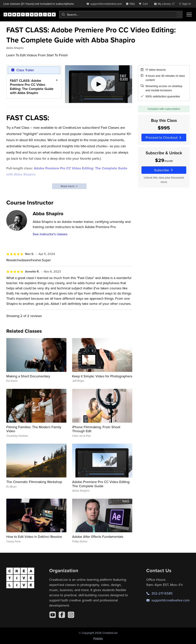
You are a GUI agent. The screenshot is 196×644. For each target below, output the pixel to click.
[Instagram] (71, 615)
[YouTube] (53, 615)
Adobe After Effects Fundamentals (98, 537)
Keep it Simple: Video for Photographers (102, 376)
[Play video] (99, 84)
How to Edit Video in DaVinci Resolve (34, 537)
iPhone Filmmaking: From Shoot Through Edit (96, 429)
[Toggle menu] (189, 15)
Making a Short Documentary (28, 376)
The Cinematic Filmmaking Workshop (34, 482)
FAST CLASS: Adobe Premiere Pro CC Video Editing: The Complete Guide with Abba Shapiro (32, 87)
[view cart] (144, 4)
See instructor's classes (50, 234)
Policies (98, 638)
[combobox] (121, 15)
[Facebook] (62, 615)
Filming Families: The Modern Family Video (34, 429)
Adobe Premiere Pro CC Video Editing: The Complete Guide (101, 484)
